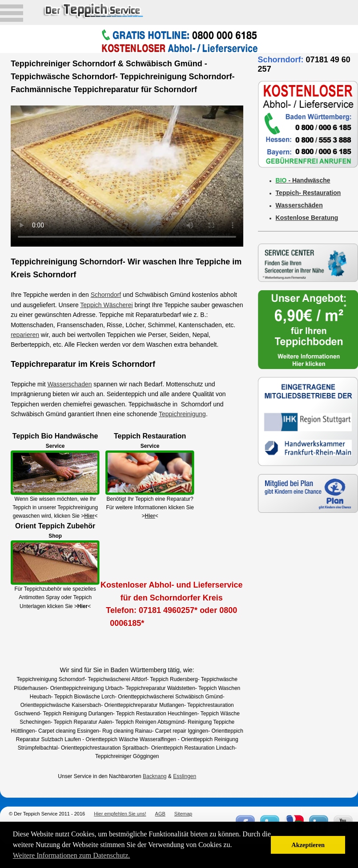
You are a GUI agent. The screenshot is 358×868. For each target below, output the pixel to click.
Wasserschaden (70, 384)
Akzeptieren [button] (308, 845)
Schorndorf (106, 295)
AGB (160, 814)
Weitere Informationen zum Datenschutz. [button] (72, 855)
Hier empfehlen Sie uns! (120, 814)
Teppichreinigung (182, 414)
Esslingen (185, 776)
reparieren (25, 335)
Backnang (155, 776)
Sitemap (183, 814)
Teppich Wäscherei (106, 305)
